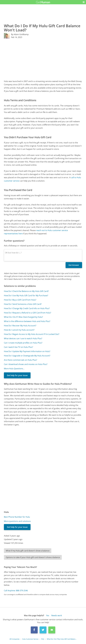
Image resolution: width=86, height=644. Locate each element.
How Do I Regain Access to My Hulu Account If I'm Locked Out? (32, 334)
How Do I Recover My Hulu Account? (20, 326)
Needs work (57, 615)
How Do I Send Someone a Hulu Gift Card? (23, 304)
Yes (48, 615)
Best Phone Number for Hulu (17, 517)
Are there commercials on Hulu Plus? (20, 360)
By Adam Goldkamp (20, 34)
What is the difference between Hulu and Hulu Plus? (27, 321)
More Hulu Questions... (14, 369)
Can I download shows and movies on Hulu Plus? (26, 364)
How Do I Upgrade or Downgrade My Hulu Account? (27, 356)
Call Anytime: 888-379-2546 (16, 591)
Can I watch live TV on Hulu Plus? (18, 347)
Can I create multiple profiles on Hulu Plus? (23, 343)
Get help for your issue (17, 375)
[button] (84, 2)
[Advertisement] (43, 59)
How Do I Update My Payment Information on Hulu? (27, 351)
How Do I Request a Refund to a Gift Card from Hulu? (27, 313)
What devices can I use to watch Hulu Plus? (23, 338)
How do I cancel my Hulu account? (19, 330)
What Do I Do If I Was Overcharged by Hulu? (23, 317)
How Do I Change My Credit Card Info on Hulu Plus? (27, 308)
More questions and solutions (17, 521)
